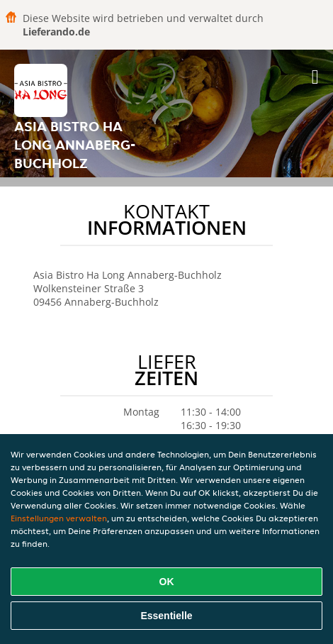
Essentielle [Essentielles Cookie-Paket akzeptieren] (166, 616)
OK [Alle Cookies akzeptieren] (167, 582)
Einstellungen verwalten (59, 518)
